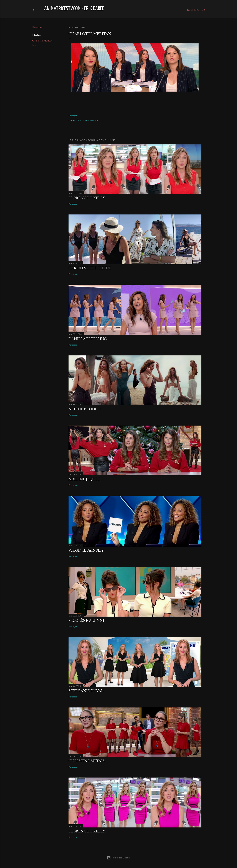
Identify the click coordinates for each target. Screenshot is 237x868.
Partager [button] (37, 27)
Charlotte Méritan (42, 41)
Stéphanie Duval (86, 691)
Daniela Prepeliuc (88, 339)
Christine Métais (86, 761)
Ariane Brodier (85, 409)
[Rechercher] (196, 10)
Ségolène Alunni (86, 620)
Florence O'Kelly (87, 198)
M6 (34, 45)
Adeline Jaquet (84, 479)
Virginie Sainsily (86, 550)
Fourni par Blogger (118, 858)
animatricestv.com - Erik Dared (74, 9)
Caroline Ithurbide (90, 268)
